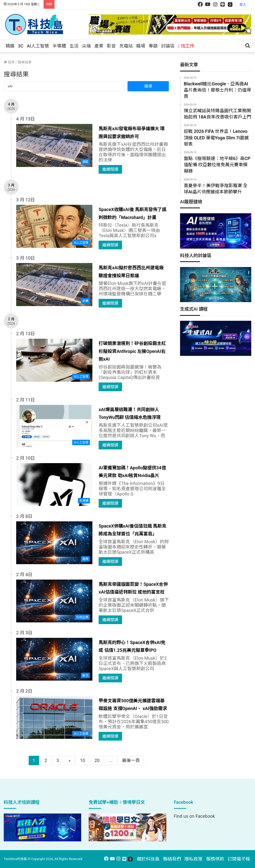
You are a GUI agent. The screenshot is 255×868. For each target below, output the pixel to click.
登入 (243, 4)
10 (82, 760)
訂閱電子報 (239, 859)
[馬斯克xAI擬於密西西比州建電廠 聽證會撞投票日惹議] (54, 285)
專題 (153, 46)
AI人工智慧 (38, 46)
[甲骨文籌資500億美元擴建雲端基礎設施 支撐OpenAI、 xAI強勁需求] (54, 718)
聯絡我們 (172, 859)
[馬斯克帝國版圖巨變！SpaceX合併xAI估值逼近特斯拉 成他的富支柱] (54, 601)
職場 (141, 46)
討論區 (168, 46)
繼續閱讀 (110, 169)
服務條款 (215, 859)
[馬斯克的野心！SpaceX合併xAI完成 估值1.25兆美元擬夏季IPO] (54, 659)
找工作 (186, 46)
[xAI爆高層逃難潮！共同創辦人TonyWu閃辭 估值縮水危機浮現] (54, 426)
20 (97, 760)
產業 (99, 46)
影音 (111, 46)
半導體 (59, 46)
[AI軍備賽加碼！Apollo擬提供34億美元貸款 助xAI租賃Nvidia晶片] (54, 485)
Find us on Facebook (194, 816)
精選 (10, 46)
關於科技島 (148, 859)
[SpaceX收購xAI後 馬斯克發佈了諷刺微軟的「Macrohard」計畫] (54, 226)
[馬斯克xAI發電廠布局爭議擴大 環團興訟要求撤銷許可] (54, 145)
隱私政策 (193, 859)
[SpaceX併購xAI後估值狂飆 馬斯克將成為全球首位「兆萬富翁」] (54, 543)
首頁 (9, 62)
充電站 (126, 46)
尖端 (86, 46)
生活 (74, 46)
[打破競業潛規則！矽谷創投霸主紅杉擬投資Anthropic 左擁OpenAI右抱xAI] (54, 360)
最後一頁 (131, 760)
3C (21, 46)
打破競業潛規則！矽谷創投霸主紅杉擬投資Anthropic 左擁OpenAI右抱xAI (132, 351)
